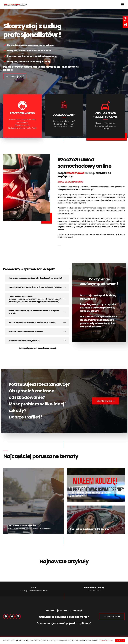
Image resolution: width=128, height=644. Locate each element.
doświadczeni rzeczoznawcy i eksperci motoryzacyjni (101, 187)
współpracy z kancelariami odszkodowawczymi (76, 190)
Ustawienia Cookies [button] (106, 640)
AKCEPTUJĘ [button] (120, 640)
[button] (15, 76)
